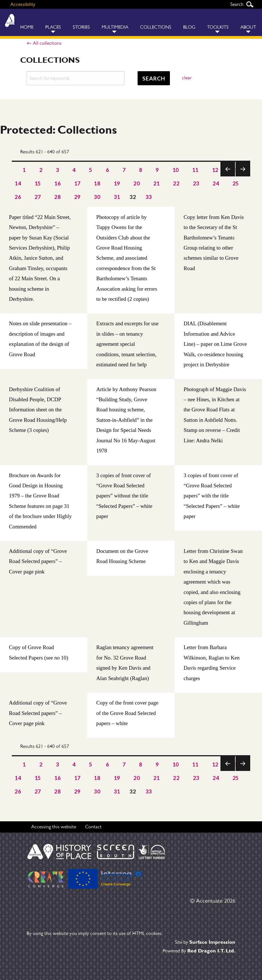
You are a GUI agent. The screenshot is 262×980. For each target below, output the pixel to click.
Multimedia (115, 27)
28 (57, 197)
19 (117, 183)
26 (18, 197)
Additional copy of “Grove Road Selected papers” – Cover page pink (38, 562)
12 (215, 170)
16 (57, 183)
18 (97, 183)
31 (117, 197)
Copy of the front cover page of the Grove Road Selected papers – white (127, 713)
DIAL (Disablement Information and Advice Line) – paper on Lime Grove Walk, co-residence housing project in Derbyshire (215, 344)
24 (216, 183)
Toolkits (218, 27)
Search (250, 4)
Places (53, 27)
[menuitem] (27, 22)
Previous (228, 176)
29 (77, 197)
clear (187, 78)
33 (149, 197)
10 (176, 170)
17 (77, 183)
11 (195, 170)
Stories (81, 27)
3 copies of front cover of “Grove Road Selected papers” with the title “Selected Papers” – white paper (212, 496)
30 (97, 197)
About (248, 27)
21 (157, 183)
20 (137, 183)
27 (38, 197)
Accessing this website (54, 827)
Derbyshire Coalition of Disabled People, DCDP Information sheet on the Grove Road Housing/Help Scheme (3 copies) (38, 410)
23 (196, 183)
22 (176, 183)
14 (18, 183)
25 (236, 183)
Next (243, 176)
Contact (93, 827)
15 (38, 183)
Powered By (199, 951)
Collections (156, 27)
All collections (47, 43)
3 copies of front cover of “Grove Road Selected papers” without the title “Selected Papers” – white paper (124, 496)
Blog (189, 27)
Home (27, 27)
